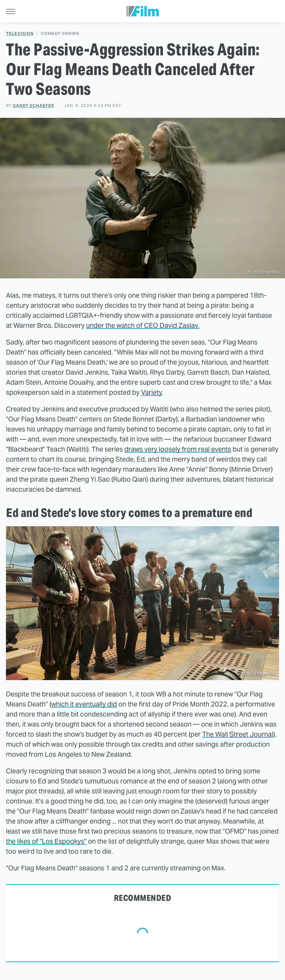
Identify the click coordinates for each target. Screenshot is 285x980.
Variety (151, 392)
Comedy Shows (60, 34)
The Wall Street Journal (238, 734)
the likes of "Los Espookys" (46, 841)
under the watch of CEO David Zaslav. (143, 325)
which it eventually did (84, 704)
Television (20, 34)
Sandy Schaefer (34, 106)
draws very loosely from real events (178, 449)
